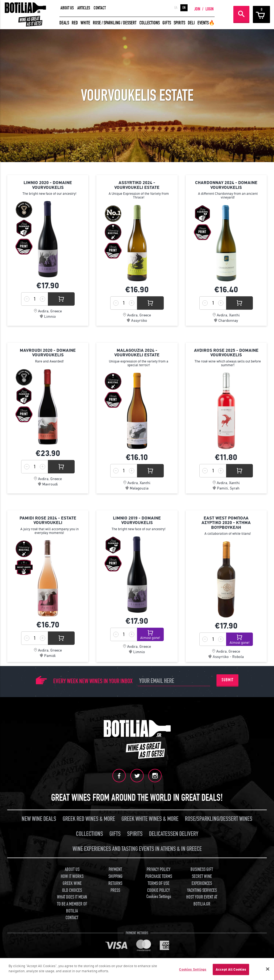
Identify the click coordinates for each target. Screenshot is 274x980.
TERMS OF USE (159, 883)
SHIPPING (115, 876)
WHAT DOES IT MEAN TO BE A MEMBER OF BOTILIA (72, 904)
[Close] (268, 969)
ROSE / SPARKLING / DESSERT (115, 23)
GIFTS (167, 23)
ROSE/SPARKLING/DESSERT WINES (219, 819)
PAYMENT (115, 869)
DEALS (64, 23)
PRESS (115, 890)
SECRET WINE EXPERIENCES (202, 880)
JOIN (197, 9)
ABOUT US (67, 8)
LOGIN (210, 9)
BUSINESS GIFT (202, 869)
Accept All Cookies (231, 969)
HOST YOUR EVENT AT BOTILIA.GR (202, 901)
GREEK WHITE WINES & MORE (150, 819)
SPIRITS (179, 23)
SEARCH (241, 14)
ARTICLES (84, 8)
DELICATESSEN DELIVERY (174, 834)
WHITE (85, 23)
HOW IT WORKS (72, 876)
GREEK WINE (72, 883)
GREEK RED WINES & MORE (89, 819)
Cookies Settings (159, 897)
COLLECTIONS (150, 23)
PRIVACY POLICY (159, 869)
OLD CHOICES (72, 890)
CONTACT (100, 8)
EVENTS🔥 (206, 23)
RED (75, 23)
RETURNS (115, 883)
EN (184, 8)
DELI (191, 23)
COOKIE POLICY (159, 890)
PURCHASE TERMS (159, 876)
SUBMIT (227, 680)
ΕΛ (176, 8)
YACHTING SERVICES (202, 890)
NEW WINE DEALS (39, 819)
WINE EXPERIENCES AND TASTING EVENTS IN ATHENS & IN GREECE (137, 849)
